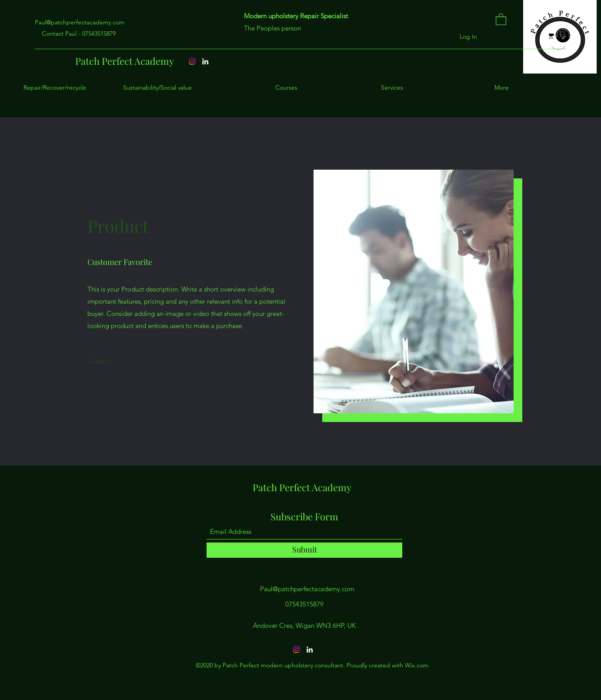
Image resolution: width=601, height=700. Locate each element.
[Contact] (99, 362)
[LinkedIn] (310, 650)
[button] (501, 19)
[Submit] (304, 550)
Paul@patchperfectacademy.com (80, 22)
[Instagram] (297, 650)
